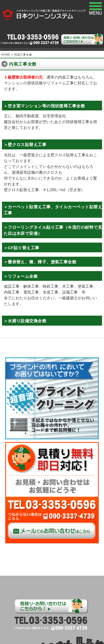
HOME (6, 55)
